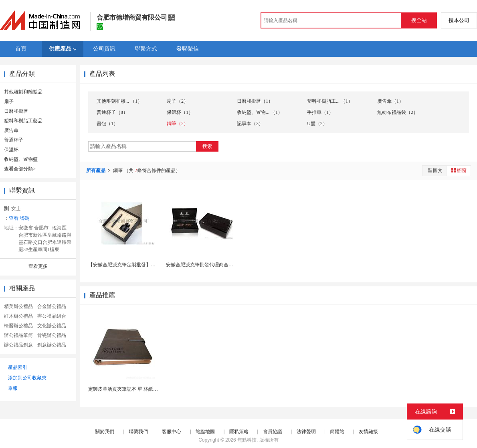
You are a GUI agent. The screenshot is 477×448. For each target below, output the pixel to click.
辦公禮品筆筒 (18, 335)
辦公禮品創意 (18, 345)
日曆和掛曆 (16, 111)
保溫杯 (11, 150)
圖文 (435, 170)
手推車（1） (320, 112)
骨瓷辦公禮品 (52, 335)
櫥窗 (459, 170)
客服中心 (172, 432)
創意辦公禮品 (52, 345)
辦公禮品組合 (52, 316)
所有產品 (96, 170)
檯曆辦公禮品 (18, 326)
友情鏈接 (368, 432)
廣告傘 (11, 130)
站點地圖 (205, 432)
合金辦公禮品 (52, 306)
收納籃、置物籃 (21, 159)
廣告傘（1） (390, 101)
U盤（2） (317, 124)
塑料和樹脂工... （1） (330, 101)
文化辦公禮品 (52, 326)
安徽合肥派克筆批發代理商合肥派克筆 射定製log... (219, 265)
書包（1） (107, 124)
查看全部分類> (20, 169)
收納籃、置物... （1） (260, 112)
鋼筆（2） (178, 124)
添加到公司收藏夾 (27, 378)
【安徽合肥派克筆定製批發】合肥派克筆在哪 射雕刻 (144, 265)
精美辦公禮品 (18, 306)
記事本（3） (250, 124)
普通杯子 (14, 140)
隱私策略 (239, 432)
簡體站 (337, 432)
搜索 (207, 146)
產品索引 (18, 367)
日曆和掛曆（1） (255, 101)
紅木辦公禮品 (18, 316)
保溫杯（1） (180, 112)
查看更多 (38, 266)
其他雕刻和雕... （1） (119, 101)
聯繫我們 (138, 432)
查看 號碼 (19, 218)
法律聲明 (306, 432)
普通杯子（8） (112, 112)
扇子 (9, 101)
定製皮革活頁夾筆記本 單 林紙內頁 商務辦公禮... (140, 389)
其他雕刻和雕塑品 (23, 92)
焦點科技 (247, 440)
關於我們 (105, 432)
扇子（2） (178, 101)
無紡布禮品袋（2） (398, 112)
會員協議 (273, 432)
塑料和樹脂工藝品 (23, 121)
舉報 (13, 388)
